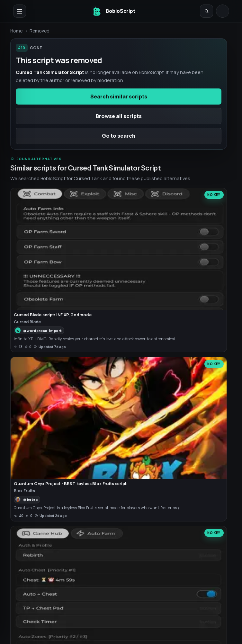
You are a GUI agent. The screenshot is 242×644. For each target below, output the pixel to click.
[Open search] (206, 11)
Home (16, 31)
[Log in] (223, 11)
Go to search (119, 136)
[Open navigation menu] (20, 11)
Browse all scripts (119, 116)
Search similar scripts (119, 97)
